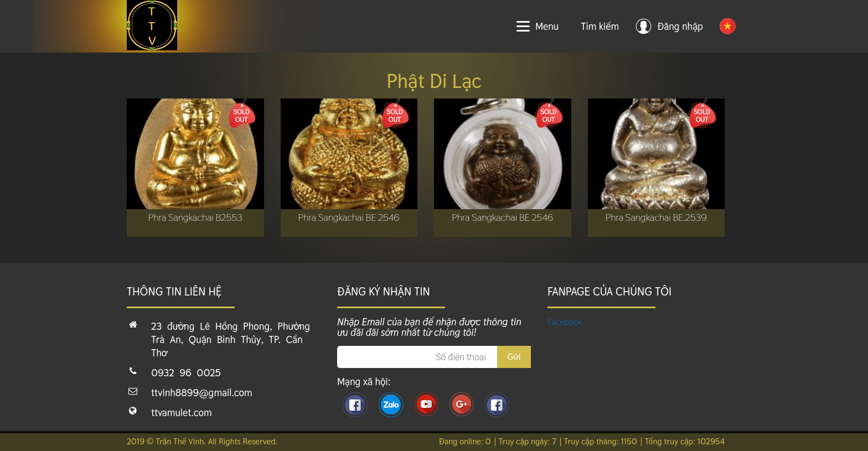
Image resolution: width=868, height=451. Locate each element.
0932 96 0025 (186, 373)
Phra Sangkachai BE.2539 (656, 217)
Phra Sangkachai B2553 (195, 217)
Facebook (565, 322)
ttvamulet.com (182, 413)
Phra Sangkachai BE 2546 (349, 217)
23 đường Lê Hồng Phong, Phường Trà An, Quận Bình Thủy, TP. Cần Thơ (231, 339)
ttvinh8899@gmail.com (202, 393)
